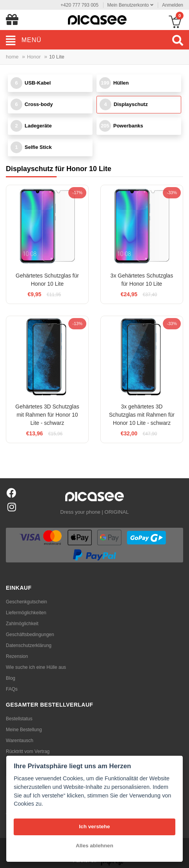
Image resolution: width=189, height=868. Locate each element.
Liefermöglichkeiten (26, 613)
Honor (34, 57)
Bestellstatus (19, 719)
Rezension (17, 656)
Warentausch (20, 741)
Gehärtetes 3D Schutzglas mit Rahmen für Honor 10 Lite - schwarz (47, 415)
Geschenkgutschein (26, 602)
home (12, 57)
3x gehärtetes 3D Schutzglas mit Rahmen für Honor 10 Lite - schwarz (142, 415)
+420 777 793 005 (79, 5)
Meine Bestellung (24, 730)
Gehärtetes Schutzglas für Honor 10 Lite (47, 280)
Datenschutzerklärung (29, 645)
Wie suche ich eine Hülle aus (36, 667)
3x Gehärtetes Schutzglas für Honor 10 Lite (142, 280)
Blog (11, 678)
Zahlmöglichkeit (22, 624)
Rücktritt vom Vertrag (28, 751)
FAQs (12, 689)
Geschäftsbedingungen (30, 635)
